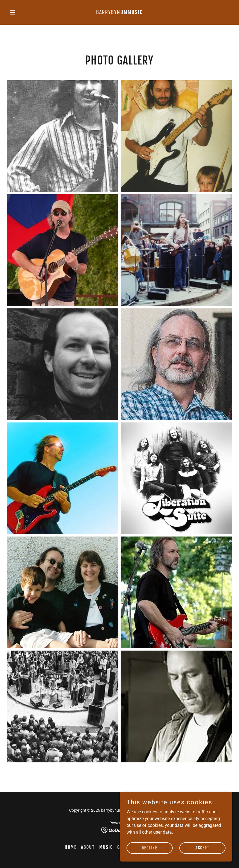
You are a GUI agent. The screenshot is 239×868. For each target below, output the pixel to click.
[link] (119, 13)
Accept (202, 848)
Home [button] (71, 847)
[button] (24, 12)
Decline (150, 848)
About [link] (88, 847)
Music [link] (106, 847)
